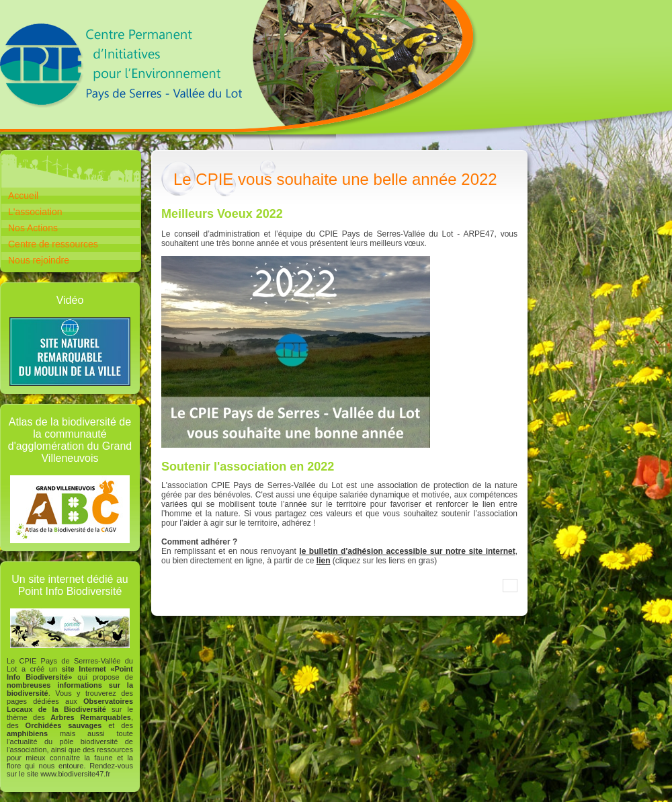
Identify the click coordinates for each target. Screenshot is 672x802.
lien (324, 561)
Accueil (23, 196)
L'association (35, 212)
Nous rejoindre (39, 260)
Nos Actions (33, 228)
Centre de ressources (53, 244)
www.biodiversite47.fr (75, 774)
